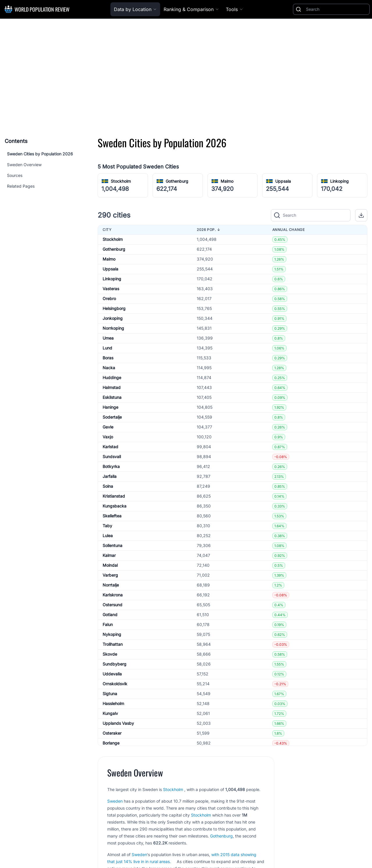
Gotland (110, 615)
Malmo (227, 181)
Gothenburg (177, 181)
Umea (108, 338)
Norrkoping (113, 328)
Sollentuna (112, 545)
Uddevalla (112, 674)
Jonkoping (113, 318)
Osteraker (112, 733)
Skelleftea (112, 516)
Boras (108, 358)
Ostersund (112, 605)
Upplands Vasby (118, 723)
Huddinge (112, 377)
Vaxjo (108, 437)
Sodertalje (112, 417)
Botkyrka (111, 466)
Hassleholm (113, 703)
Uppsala (283, 181)
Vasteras (111, 289)
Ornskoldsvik (115, 684)
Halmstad (112, 387)
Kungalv (110, 713)
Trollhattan (113, 644)
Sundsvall (112, 457)
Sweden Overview (24, 165)
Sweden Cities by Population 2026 (40, 154)
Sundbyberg (115, 664)
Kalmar (109, 555)
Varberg (110, 575)
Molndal (110, 565)
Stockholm (121, 181)
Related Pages (21, 186)
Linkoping (339, 181)
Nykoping (112, 634)
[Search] (337, 9)
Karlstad (110, 447)
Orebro (109, 298)
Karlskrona (113, 595)
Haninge (110, 407)
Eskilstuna (112, 397)
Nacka (109, 368)
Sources (15, 175)
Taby (107, 526)
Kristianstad (114, 496)
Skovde (110, 654)
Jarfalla (110, 476)
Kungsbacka (115, 506)
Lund (107, 348)
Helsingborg (114, 308)
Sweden (115, 801)
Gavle (108, 427)
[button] (361, 215)
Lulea (108, 536)
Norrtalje (111, 585)
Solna (108, 486)
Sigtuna (110, 694)
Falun (108, 624)
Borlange (111, 743)
